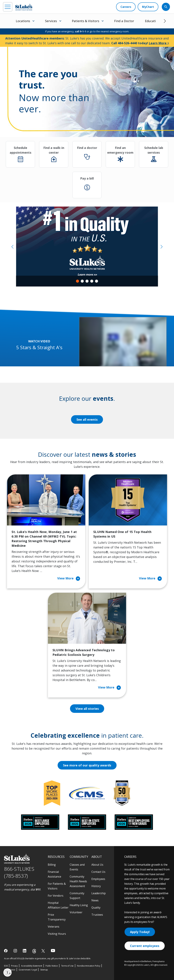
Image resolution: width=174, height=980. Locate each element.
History (96, 886)
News (95, 900)
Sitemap (44, 970)
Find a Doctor (124, 21)
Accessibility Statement (32, 966)
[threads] (34, 951)
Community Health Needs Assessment (78, 881)
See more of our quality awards (87, 765)
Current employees (145, 946)
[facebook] (6, 951)
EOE (6, 966)
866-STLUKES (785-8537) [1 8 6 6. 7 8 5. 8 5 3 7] (19, 872)
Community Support (77, 896)
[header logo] (24, 7)
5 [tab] (97, 281)
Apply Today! (140, 932)
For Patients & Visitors (57, 886)
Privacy (14, 966)
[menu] (8, 7)
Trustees (97, 915)
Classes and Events (77, 867)
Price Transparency (57, 917)
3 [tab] (87, 281)
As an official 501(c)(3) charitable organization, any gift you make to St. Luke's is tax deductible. (47, 958)
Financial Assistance (54, 874)
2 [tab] (82, 281)
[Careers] (126, 7)
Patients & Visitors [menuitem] (86, 21)
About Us (97, 865)
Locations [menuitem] (23, 21)
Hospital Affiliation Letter (58, 905)
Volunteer (76, 912)
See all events (87, 419)
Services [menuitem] (51, 21)
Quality (96, 908)
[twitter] (44, 951)
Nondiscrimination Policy (89, 966)
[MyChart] (148, 7)
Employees (98, 879)
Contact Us (98, 872)
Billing (52, 865)
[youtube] (53, 950)
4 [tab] (92, 281)
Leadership (99, 893)
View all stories (87, 709)
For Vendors (56, 896)
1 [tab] (77, 281)
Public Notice (52, 966)
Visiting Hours (57, 934)
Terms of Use (67, 966)
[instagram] (16, 951)
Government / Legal (28, 970)
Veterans (54, 927)
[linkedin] (25, 951)
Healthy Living (79, 905)
